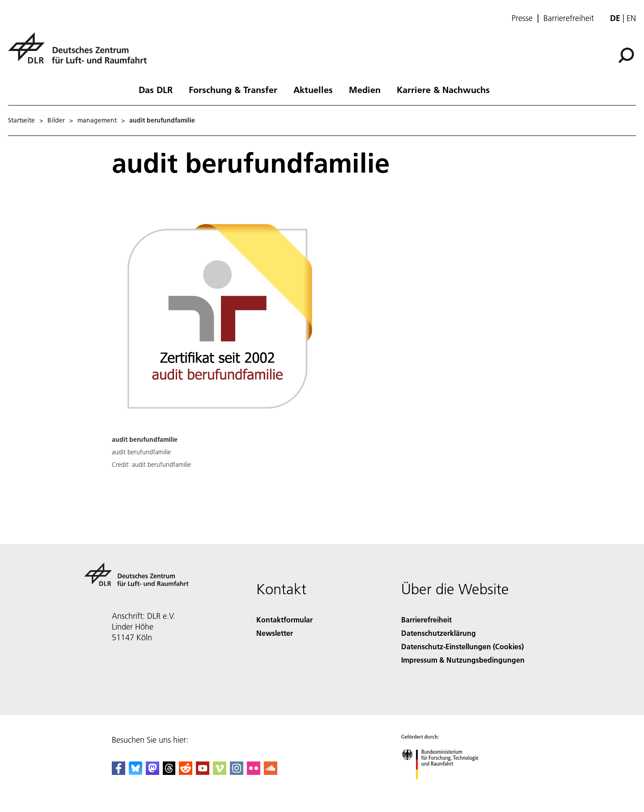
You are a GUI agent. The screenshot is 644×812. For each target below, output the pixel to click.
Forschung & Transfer (233, 89)
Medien (365, 89)
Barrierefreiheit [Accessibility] (426, 620)
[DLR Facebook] (119, 772)
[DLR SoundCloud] (271, 772)
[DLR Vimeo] (220, 772)
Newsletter (275, 633)
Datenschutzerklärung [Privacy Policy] (439, 633)
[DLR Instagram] (237, 772)
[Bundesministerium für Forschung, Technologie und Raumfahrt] (445, 787)
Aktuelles (313, 89)
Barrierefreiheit (569, 18)
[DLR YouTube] (203, 772)
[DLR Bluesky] (136, 772)
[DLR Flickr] (254, 772)
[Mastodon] (153, 772)
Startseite (21, 120)
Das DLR (156, 89)
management (97, 120)
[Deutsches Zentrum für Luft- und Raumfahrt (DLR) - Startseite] (81, 53)
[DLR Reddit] (186, 772)
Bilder (56, 120)
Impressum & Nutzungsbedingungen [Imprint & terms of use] (463, 660)
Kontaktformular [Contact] (284, 620)
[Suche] (626, 55)
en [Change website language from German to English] (631, 18)
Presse (522, 18)
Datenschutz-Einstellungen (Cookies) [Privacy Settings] (462, 646)
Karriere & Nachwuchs (443, 89)
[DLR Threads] (169, 772)
